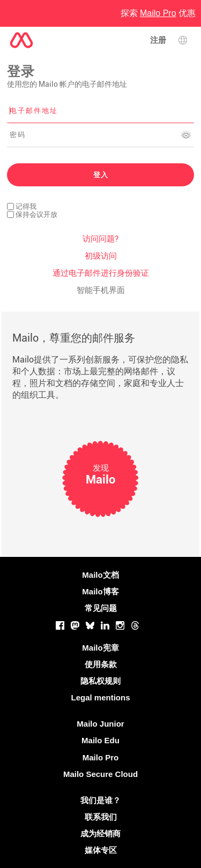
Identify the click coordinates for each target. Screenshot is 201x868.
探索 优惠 (158, 13)
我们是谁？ (100, 800)
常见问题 (101, 608)
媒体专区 (101, 850)
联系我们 (101, 817)
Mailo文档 (100, 575)
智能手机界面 (101, 290)
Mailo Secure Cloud (100, 774)
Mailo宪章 (100, 648)
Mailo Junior (100, 724)
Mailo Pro (101, 757)
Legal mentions (100, 697)
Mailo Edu (100, 740)
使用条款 (101, 664)
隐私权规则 (100, 681)
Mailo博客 (100, 591)
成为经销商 (100, 833)
